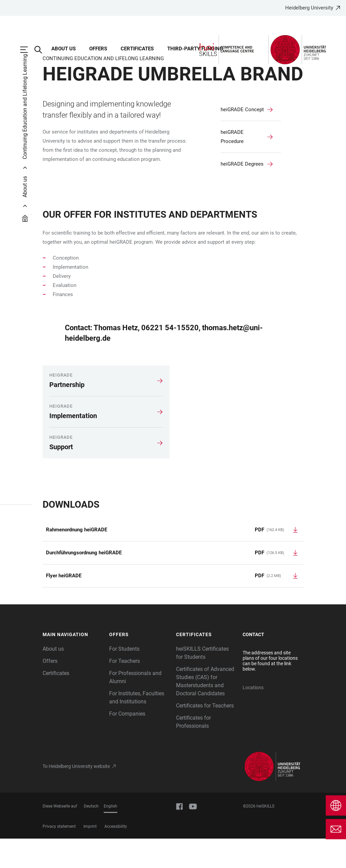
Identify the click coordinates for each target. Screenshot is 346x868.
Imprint (90, 856)
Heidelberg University (309, 8)
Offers (50, 690)
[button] (73, 664)
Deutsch (91, 836)
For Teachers (125, 690)
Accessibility (116, 856)
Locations (253, 717)
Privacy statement (59, 856)
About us (53, 678)
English (110, 836)
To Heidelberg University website (76, 796)
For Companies (127, 743)
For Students (124, 678)
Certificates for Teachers (205, 735)
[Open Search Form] (42, 50)
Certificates (56, 703)
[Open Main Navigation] (27, 50)
